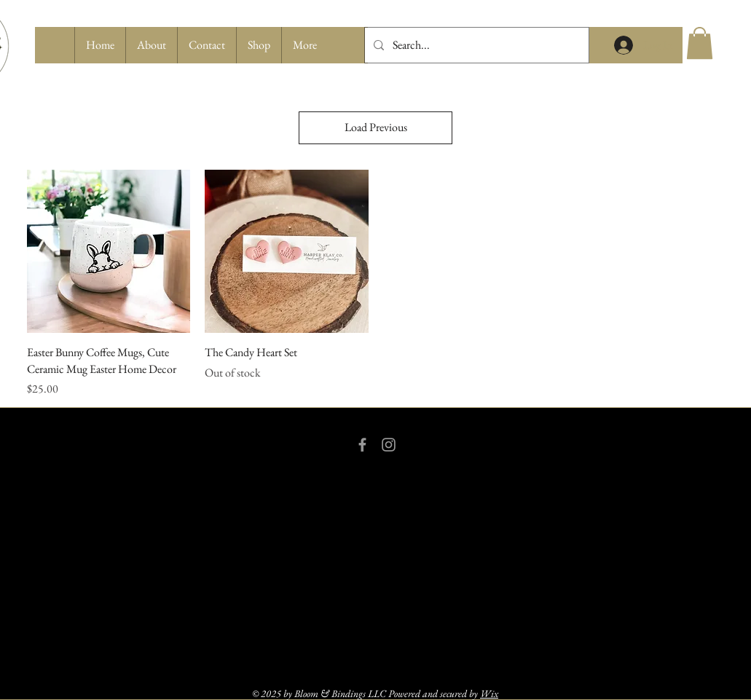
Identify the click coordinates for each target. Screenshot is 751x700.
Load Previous (376, 127)
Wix (489, 693)
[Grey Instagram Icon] (389, 445)
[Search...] (475, 45)
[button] (259, 45)
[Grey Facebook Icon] (362, 445)
